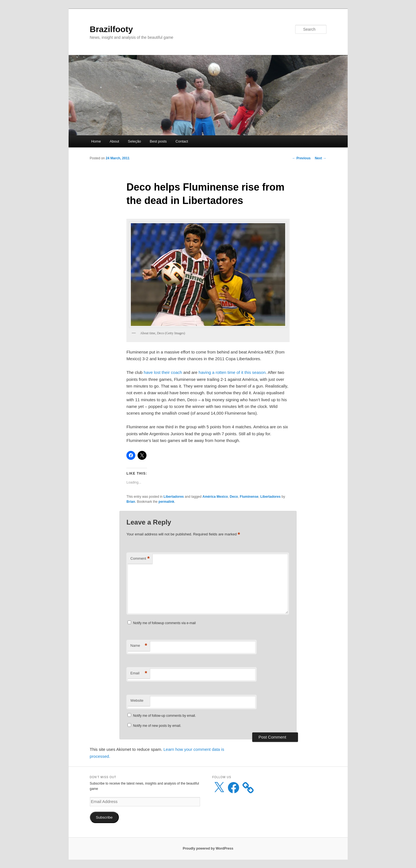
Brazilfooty (111, 29)
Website (137, 700)
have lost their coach (163, 372)
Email (139, 673)
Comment (140, 559)
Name (139, 646)
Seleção (134, 141)
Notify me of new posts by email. (157, 726)
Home (96, 141)
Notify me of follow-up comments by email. (164, 716)
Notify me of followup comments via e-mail (164, 623)
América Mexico (215, 497)
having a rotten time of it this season (232, 372)
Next (320, 158)
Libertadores (174, 497)
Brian (131, 502)
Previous (301, 158)
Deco (234, 497)
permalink (166, 502)
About (114, 141)
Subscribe (104, 817)
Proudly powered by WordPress (208, 848)
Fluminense (249, 497)
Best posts (158, 141)
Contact (182, 141)
